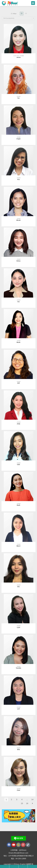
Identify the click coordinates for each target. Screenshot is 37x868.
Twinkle (19, 668)
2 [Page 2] (11, 800)
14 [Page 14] (32, 800)
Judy (18, 424)
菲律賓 (22, 56)
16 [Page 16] (27, 804)
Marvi (18, 546)
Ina (19, 302)
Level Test (16, 56)
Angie (18, 139)
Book (18, 343)
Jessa (18, 58)
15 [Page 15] (22, 804)
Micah (18, 220)
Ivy (18, 98)
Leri (19, 709)
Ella (18, 750)
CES (18, 465)
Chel (18, 790)
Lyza (18, 628)
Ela (18, 587)
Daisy (19, 261)
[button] (33, 3)
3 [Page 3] (17, 800)
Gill (18, 383)
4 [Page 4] (22, 800)
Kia (18, 180)
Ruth (19, 505)
